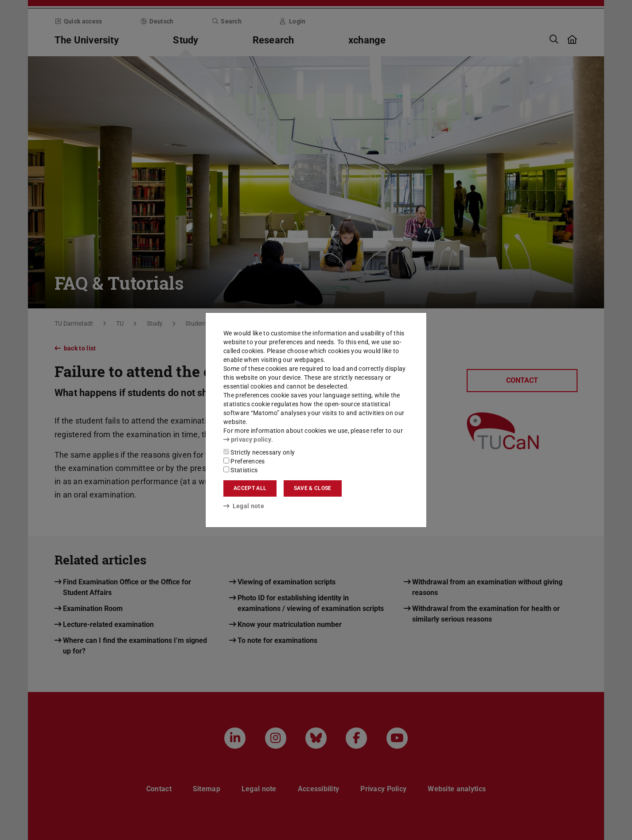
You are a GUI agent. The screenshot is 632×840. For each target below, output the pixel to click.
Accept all (250, 488)
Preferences (244, 461)
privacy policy (247, 439)
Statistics (240, 470)
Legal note (244, 506)
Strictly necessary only (259, 452)
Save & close (313, 488)
